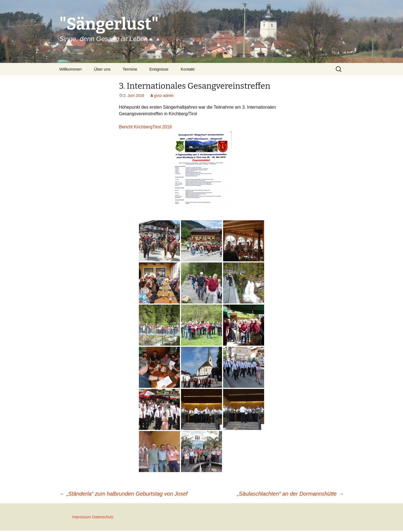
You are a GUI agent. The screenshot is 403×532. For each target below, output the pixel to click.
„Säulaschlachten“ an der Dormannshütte (290, 494)
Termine (130, 69)
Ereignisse (159, 69)
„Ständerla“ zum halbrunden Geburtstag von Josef (123, 494)
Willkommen (71, 69)
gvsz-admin (164, 96)
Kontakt (188, 69)
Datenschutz (103, 517)
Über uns (102, 69)
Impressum (82, 517)
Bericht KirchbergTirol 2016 (145, 127)
